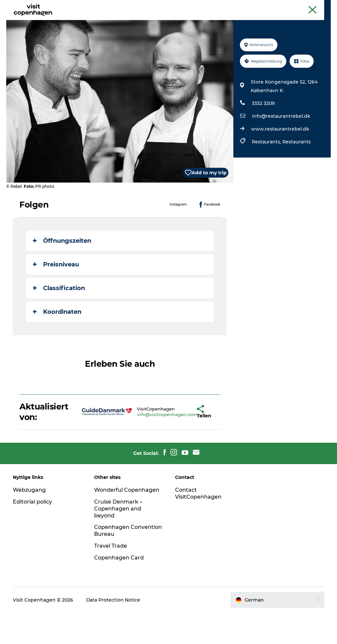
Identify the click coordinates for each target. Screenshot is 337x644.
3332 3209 (263, 135)
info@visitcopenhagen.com (147, 446)
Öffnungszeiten (62, 272)
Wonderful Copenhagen (127, 521)
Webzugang (30, 521)
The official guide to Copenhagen (257, 6)
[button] (179, 443)
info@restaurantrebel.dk (281, 147)
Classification (59, 319)
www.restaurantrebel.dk (280, 160)
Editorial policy (33, 533)
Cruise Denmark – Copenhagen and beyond (118, 540)
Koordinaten (57, 343)
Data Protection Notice (114, 631)
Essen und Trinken (173, 21)
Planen (215, 21)
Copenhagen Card (313, 6)
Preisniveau (56, 296)
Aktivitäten (127, 21)
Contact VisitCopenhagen (198, 525)
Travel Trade (111, 577)
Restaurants (297, 173)
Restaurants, (267, 173)
